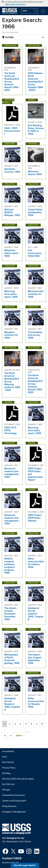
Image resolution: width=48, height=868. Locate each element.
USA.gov (6, 790)
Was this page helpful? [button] (25, 865)
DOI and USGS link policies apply (18, 779)
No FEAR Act (8, 784)
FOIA (4, 757)
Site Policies (8, 762)
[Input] (30, 11)
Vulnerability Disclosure (13, 795)
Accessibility (8, 751)
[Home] (10, 13)
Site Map (6, 773)
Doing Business (9, 806)
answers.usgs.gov (10, 863)
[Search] (36, 11)
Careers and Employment (14, 801)
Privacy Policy (9, 768)
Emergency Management (14, 812)
